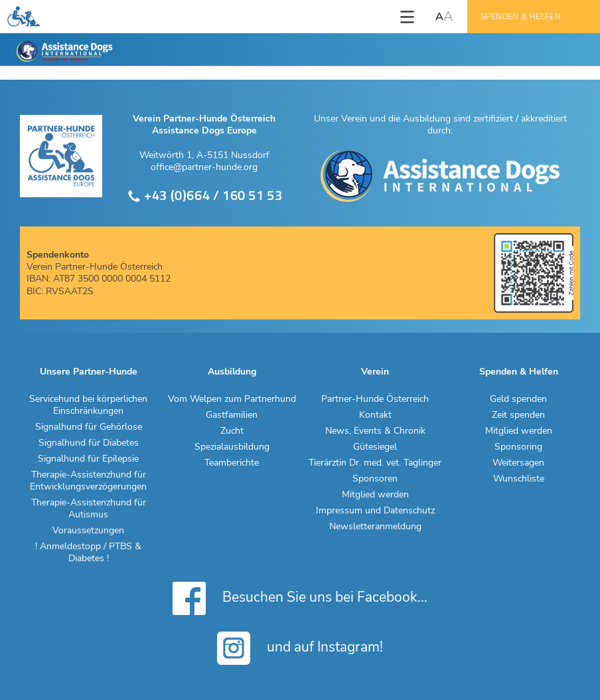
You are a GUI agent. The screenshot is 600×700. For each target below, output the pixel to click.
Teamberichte (232, 463)
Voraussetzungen (88, 531)
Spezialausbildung (232, 447)
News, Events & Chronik (375, 431)
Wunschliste (519, 479)
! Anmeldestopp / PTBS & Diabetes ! (88, 553)
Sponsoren (375, 479)
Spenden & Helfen (521, 16)
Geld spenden (518, 399)
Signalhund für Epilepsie (88, 459)
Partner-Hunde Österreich (375, 399)
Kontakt (375, 415)
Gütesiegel (375, 447)
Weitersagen (518, 463)
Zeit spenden (518, 415)
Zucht (232, 431)
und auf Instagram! (300, 648)
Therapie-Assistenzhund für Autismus (89, 509)
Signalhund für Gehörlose (89, 427)
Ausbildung (232, 372)
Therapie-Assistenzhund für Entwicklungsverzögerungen (88, 481)
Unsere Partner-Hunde (89, 372)
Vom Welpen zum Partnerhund (232, 399)
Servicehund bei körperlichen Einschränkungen (88, 405)
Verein (375, 372)
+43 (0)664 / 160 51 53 (205, 196)
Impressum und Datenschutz (375, 511)
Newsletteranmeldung (375, 527)
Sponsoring (518, 447)
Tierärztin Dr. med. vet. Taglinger (375, 463)
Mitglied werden (375, 495)
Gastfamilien (232, 415)
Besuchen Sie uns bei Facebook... (300, 598)
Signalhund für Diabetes (89, 443)
